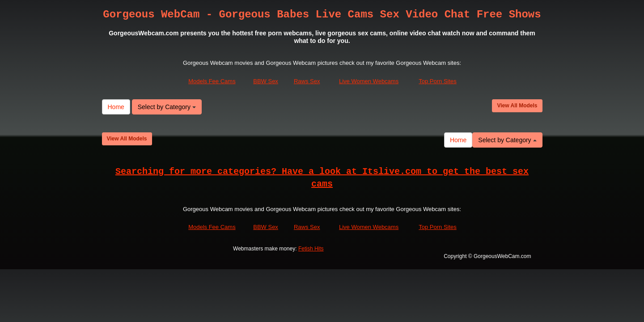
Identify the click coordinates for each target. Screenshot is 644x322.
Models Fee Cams (212, 82)
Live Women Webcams (369, 82)
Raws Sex (307, 82)
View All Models (517, 106)
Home (116, 107)
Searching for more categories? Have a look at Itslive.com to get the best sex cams (322, 178)
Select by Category (167, 107)
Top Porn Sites (438, 82)
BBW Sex (266, 82)
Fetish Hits (311, 249)
